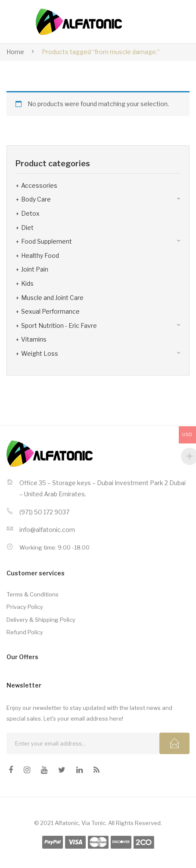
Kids (27, 283)
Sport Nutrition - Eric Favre (59, 325)
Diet (27, 228)
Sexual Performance (50, 311)
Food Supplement (47, 241)
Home (15, 52)
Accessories (39, 185)
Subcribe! (174, 743)
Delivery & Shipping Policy (41, 620)
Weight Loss (40, 353)
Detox (30, 213)
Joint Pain (35, 269)
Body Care (36, 199)
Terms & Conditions (33, 594)
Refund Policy (25, 632)
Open (162, 22)
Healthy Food (40, 255)
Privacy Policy (25, 607)
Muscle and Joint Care (52, 298)
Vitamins (34, 339)
